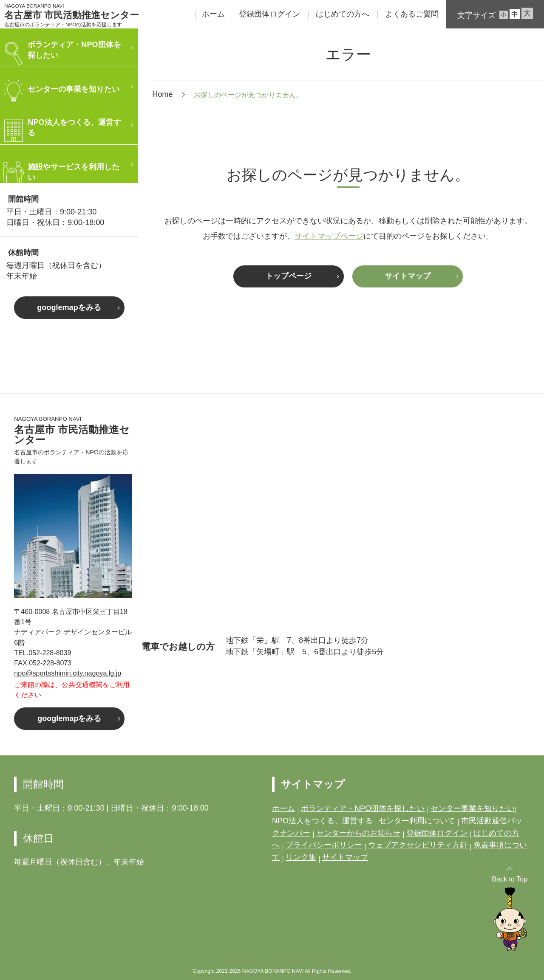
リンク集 (301, 857)
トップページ (289, 276)
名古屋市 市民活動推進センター (72, 15)
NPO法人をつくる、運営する (322, 821)
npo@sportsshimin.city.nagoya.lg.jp (68, 673)
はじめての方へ (343, 14)
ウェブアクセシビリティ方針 (418, 845)
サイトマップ (408, 276)
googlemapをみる (69, 307)
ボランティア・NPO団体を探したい (363, 808)
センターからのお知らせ (358, 833)
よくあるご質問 (412, 14)
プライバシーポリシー (324, 845)
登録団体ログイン (269, 14)
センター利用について (417, 821)
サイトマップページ (329, 236)
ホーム (213, 14)
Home (162, 94)
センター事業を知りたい (473, 808)
